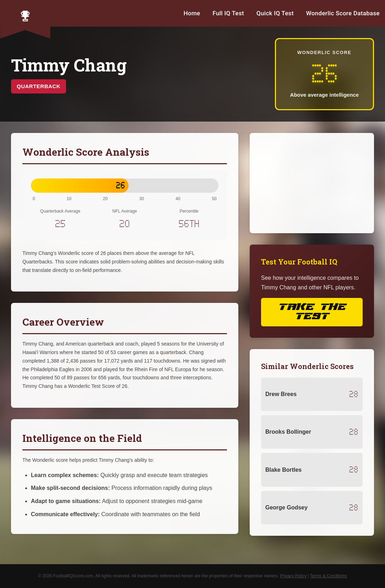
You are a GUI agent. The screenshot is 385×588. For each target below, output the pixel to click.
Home (192, 13)
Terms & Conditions (329, 576)
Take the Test (312, 312)
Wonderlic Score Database (343, 13)
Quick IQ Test (275, 13)
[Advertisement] (312, 183)
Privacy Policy (293, 576)
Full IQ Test (228, 13)
